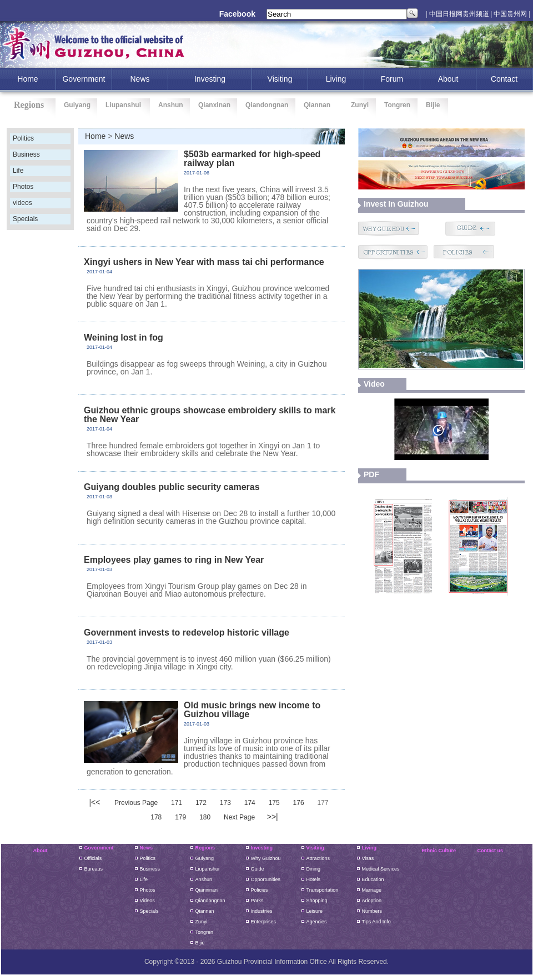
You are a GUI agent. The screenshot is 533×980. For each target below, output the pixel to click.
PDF (371, 474)
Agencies (317, 922)
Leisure (315, 911)
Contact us (491, 851)
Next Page (239, 817)
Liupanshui (123, 105)
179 (180, 817)
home (27, 79)
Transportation (323, 890)
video (374, 384)
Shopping (317, 901)
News (140, 79)
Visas (368, 858)
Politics (23, 138)
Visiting (280, 79)
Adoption (372, 901)
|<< (94, 802)
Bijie (433, 105)
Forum (392, 79)
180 (205, 817)
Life (18, 171)
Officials (93, 858)
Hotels (314, 879)
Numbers (372, 911)
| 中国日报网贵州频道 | (459, 14)
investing (210, 79)
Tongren (397, 105)
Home (95, 136)
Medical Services (381, 869)
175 (274, 803)
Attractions (318, 858)
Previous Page (136, 803)
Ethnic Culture (439, 851)
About (448, 79)
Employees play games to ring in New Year (174, 560)
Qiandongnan (267, 105)
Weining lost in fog (124, 337)
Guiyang (77, 105)
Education (373, 879)
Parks (257, 901)
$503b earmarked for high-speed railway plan (252, 159)
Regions (205, 848)
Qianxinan (214, 105)
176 (299, 803)
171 (177, 803)
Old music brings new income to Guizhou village (252, 710)
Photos (23, 187)
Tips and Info (376, 922)
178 (156, 817)
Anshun (171, 105)
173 (225, 803)
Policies (260, 890)
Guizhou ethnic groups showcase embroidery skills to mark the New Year (210, 415)
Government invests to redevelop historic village (187, 632)
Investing (262, 848)
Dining (314, 869)
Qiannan (317, 105)
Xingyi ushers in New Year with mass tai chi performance (204, 262)
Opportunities (266, 879)
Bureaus (94, 869)
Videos (147, 901)
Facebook (237, 14)
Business (26, 154)
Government (84, 79)
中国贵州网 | (512, 14)
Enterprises (264, 922)
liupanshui (208, 869)
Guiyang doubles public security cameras (172, 487)
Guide (258, 869)
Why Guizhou (266, 858)
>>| (273, 817)
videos (22, 203)
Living (336, 79)
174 (250, 803)
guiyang (205, 858)
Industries (262, 911)
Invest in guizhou (396, 204)
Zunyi (360, 105)
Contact (504, 79)
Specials (25, 219)
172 (201, 803)
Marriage (372, 890)
